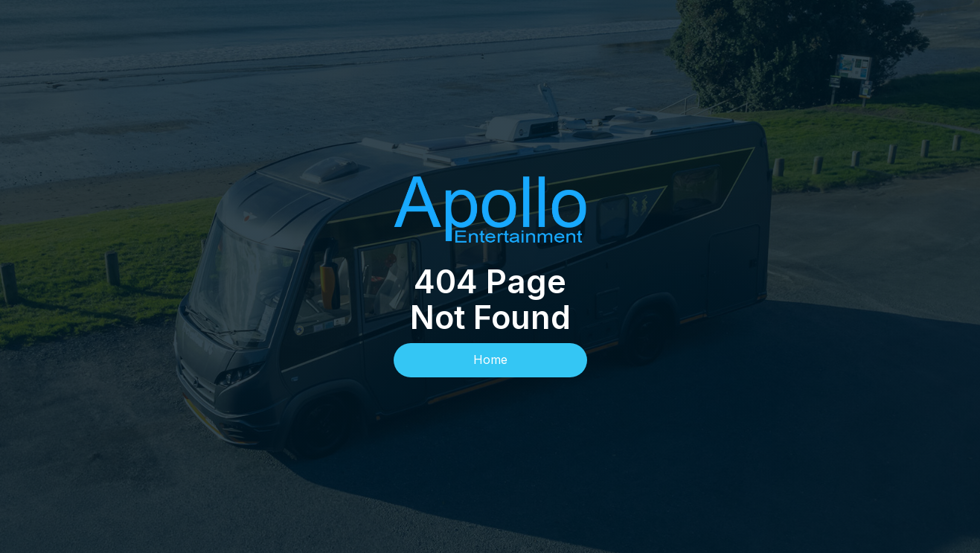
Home (490, 359)
